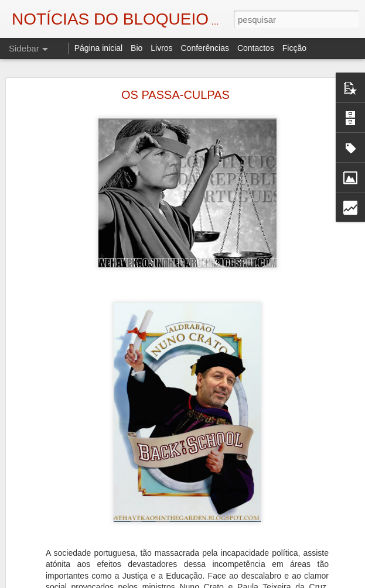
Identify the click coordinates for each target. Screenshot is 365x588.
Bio (137, 48)
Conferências (205, 48)
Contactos (256, 48)
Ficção (294, 48)
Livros (161, 48)
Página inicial (99, 48)
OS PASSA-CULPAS (175, 95)
